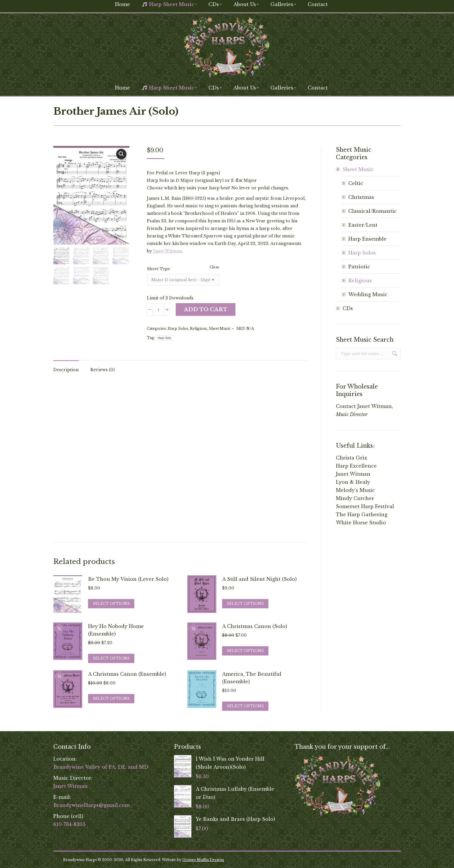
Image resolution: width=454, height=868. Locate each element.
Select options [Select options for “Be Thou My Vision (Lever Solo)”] (111, 604)
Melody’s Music (355, 490)
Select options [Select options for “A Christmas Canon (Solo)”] (245, 651)
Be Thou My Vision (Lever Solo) (128, 579)
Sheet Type (158, 269)
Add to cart (206, 310)
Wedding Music (368, 294)
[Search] (357, 5)
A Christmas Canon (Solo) (255, 626)
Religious (198, 328)
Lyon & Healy (353, 482)
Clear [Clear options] (214, 267)
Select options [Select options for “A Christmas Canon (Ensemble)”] (111, 698)
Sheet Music (220, 328)
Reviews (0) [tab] (102, 370)
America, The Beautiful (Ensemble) (252, 678)
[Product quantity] (158, 310)
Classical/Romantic (372, 211)
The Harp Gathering (362, 514)
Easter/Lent (363, 225)
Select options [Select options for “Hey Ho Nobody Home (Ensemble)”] (111, 658)
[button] (121, 154)
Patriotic (359, 267)
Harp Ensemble (367, 239)
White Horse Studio (361, 523)
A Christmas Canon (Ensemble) (127, 674)
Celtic (356, 183)
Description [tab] (66, 370)
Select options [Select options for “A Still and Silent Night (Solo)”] (245, 604)
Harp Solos (178, 328)
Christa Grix (352, 458)
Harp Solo (165, 338)
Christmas (361, 197)
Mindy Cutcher (355, 498)
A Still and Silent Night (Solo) (259, 579)
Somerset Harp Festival (365, 506)
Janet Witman (167, 251)
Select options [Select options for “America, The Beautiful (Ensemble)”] (245, 706)
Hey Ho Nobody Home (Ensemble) (116, 630)
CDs (348, 308)
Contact (346, 406)
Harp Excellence (356, 466)
